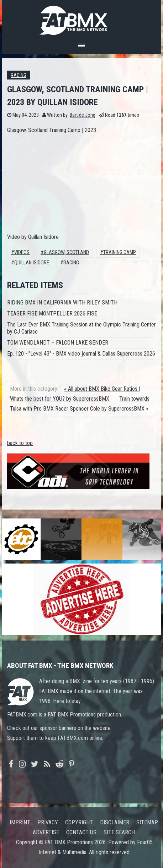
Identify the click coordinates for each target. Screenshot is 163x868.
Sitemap (147, 822)
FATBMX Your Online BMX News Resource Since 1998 (81, 18)
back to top (20, 443)
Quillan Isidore (32, 263)
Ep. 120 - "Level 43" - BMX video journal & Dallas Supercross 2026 (81, 354)
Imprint (20, 822)
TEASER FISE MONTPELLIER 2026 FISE (52, 314)
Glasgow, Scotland (66, 252)
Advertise (46, 832)
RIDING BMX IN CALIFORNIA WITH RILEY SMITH (62, 303)
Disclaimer (115, 822)
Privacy (48, 822)
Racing (19, 75)
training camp (120, 252)
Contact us (81, 832)
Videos (22, 252)
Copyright (79, 822)
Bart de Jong (83, 115)
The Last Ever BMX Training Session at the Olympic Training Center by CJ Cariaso (81, 328)
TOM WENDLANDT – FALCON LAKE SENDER (58, 343)
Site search (119, 832)
